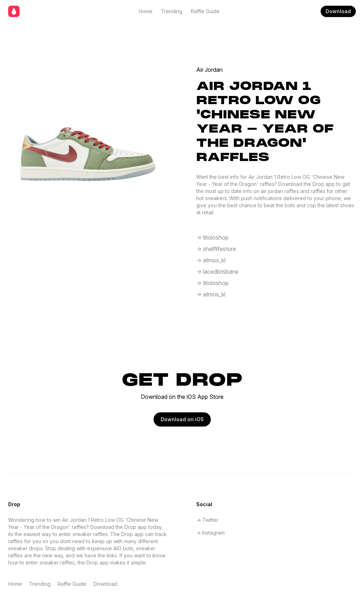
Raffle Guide (205, 11)
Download (338, 11)
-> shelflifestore (216, 249)
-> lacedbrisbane (217, 272)
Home (146, 11)
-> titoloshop (212, 237)
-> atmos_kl (211, 260)
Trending (172, 11)
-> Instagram (210, 533)
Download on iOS (182, 419)
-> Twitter (207, 520)
